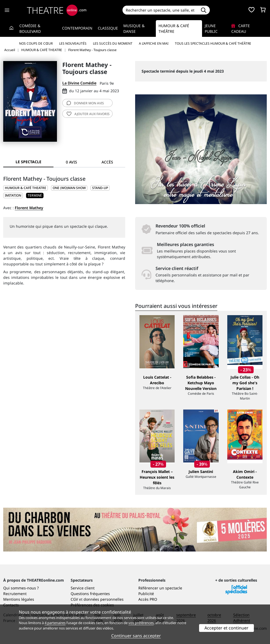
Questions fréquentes (90, 594)
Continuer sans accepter (136, 636)
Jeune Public (211, 29)
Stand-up (100, 188)
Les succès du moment (113, 43)
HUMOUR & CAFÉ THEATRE (26, 188)
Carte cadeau (241, 29)
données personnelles (104, 599)
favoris (88, 114)
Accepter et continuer (226, 628)
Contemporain (77, 28)
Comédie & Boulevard (30, 29)
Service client (83, 588)
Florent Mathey (29, 208)
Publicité (146, 594)
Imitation (13, 195)
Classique (108, 28)
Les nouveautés (73, 43)
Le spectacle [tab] (28, 162)
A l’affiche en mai (154, 43)
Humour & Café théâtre (174, 29)
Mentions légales (19, 599)
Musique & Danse (134, 29)
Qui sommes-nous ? (21, 588)
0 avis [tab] (71, 162)
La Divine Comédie (79, 83)
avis (85, 103)
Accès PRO (148, 599)
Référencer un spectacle (160, 588)
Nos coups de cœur (36, 43)
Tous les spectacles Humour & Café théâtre (213, 43)
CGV (74, 599)
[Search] (160, 10)
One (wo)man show (69, 188)
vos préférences (141, 623)
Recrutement (15, 594)
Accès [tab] (107, 162)
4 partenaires (55, 623)
